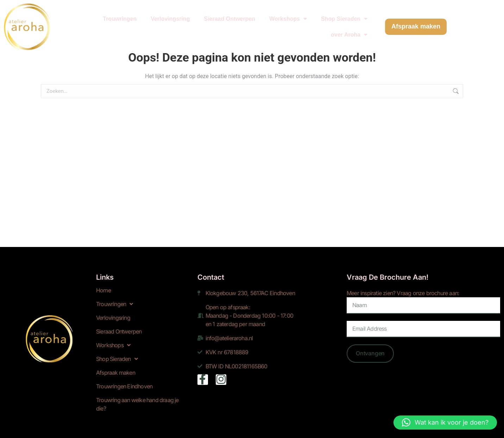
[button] (445, 423)
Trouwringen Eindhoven (124, 386)
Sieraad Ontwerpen (229, 19)
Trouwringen (120, 19)
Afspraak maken (116, 373)
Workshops (288, 19)
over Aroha (349, 34)
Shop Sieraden (344, 19)
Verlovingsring (170, 19)
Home (103, 290)
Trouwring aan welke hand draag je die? (138, 404)
